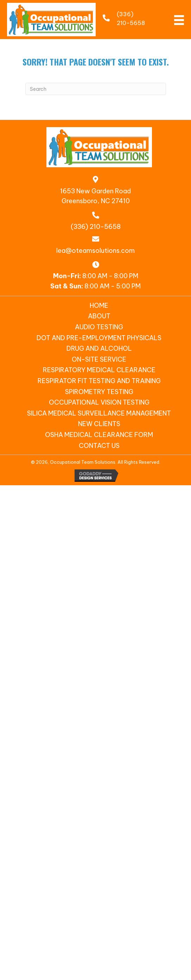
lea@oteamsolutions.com (95, 251)
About (99, 316)
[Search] (96, 89)
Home (99, 305)
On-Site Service (99, 359)
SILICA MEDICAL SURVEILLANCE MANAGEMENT (99, 413)
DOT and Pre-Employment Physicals (99, 338)
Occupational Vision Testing (99, 402)
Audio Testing (99, 327)
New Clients (99, 424)
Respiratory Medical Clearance (99, 370)
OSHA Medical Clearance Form (99, 435)
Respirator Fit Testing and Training (99, 381)
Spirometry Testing (99, 392)
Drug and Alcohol (99, 348)
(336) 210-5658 (96, 227)
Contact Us (99, 446)
